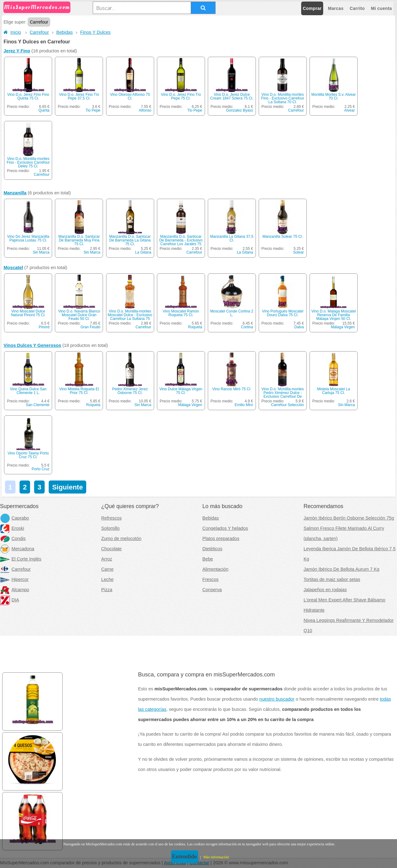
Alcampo (15, 590)
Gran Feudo (90, 327)
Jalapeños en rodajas (325, 590)
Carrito (357, 8)
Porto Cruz (40, 469)
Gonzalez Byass (240, 110)
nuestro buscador (277, 699)
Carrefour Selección (288, 405)
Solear (299, 252)
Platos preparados (221, 538)
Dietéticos (212, 549)
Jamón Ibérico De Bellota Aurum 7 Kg (341, 569)
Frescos (211, 579)
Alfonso (145, 110)
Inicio (12, 32)
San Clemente (38, 405)
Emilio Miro (244, 405)
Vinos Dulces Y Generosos (32, 345)
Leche (107, 579)
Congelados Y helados (225, 528)
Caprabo (14, 518)
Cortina (247, 327)
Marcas (336, 8)
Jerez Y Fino (17, 51)
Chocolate (111, 549)
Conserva (212, 590)
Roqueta (195, 327)
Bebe (208, 559)
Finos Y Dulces (96, 32)
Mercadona (17, 549)
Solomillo (110, 528)
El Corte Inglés (21, 559)
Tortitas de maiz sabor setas (332, 579)
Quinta (44, 110)
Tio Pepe (93, 110)
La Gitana (143, 252)
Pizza (107, 590)
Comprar (312, 8)
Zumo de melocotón (121, 538)
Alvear (350, 110)
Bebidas (65, 32)
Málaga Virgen (343, 327)
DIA (9, 600)
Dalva (299, 327)
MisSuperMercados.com (37, 7)
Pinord (44, 327)
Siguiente (67, 487)
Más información (216, 857)
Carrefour (39, 32)
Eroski (12, 528)
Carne (107, 569)
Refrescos (111, 518)
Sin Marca (41, 252)
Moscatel (13, 268)
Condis (13, 538)
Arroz (107, 559)
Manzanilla (15, 193)
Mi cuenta (381, 8)
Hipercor (14, 579)
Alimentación (216, 569)
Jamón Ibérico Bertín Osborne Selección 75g (349, 518)
